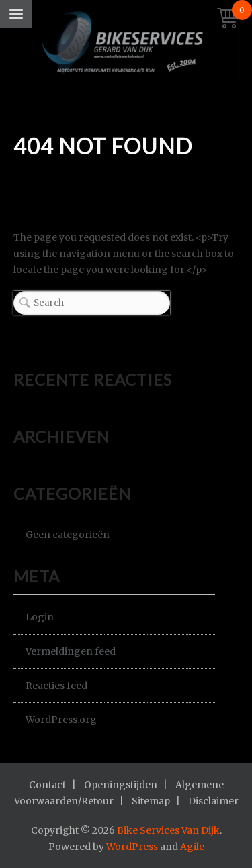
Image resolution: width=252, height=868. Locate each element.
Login (40, 617)
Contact (47, 785)
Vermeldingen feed (71, 651)
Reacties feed (56, 686)
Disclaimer (213, 801)
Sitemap (151, 801)
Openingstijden (121, 785)
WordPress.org (61, 720)
